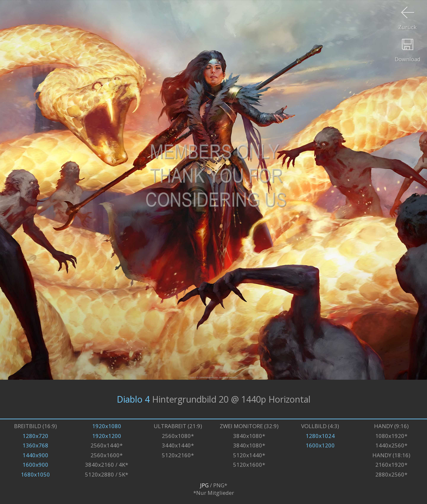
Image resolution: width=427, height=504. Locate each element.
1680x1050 (35, 474)
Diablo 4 (133, 399)
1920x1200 (107, 436)
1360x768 (35, 445)
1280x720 (35, 436)
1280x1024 (320, 436)
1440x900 (35, 455)
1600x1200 (320, 445)
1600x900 (35, 465)
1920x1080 (107, 426)
